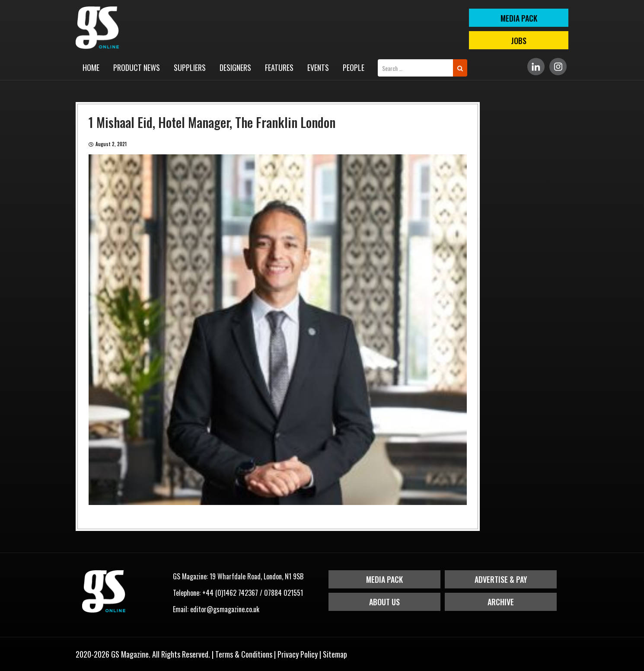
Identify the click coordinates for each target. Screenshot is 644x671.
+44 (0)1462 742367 (230, 593)
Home (91, 67)
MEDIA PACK (519, 18)
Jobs (519, 41)
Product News (137, 67)
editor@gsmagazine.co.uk (225, 609)
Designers (235, 67)
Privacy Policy (298, 654)
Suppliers (190, 67)
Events (318, 67)
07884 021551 (284, 593)
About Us (384, 602)
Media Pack (384, 579)
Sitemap (335, 654)
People (354, 67)
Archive (501, 602)
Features (279, 67)
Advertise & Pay (501, 579)
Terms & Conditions (244, 654)
